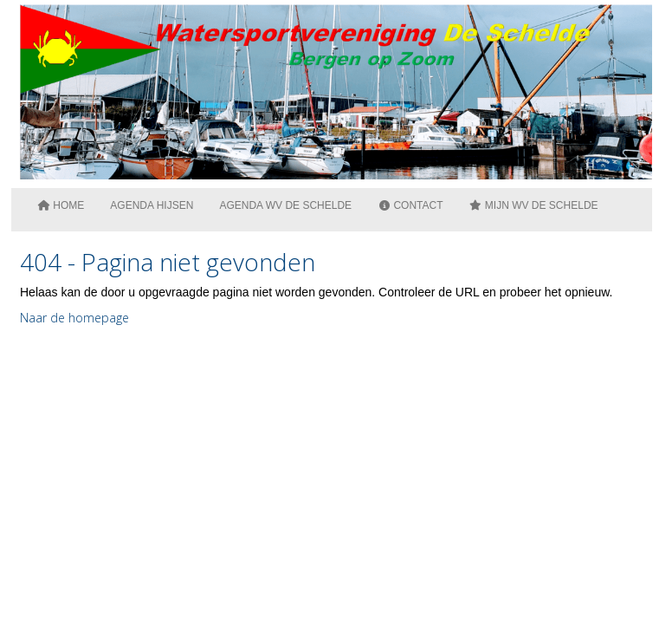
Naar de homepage (74, 318)
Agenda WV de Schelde (285, 205)
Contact (410, 205)
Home (61, 205)
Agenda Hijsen (152, 205)
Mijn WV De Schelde (534, 205)
